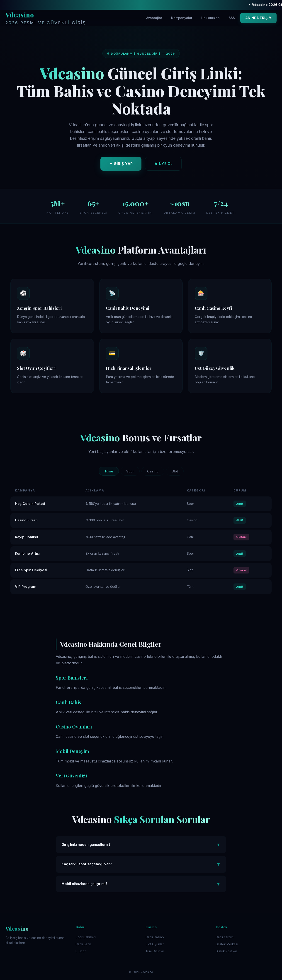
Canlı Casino (155, 937)
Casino (153, 471)
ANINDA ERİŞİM (259, 18)
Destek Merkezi (227, 944)
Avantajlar (154, 18)
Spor (130, 471)
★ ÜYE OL (163, 165)
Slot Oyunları (155, 944)
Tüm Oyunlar (155, 951)
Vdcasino (46, 19)
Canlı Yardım (225, 937)
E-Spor (81, 951)
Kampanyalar (182, 18)
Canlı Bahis (84, 944)
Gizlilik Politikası (227, 951)
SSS (232, 18)
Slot (175, 471)
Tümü (109, 471)
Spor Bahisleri (86, 937)
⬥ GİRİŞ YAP (121, 165)
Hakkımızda (210, 18)
